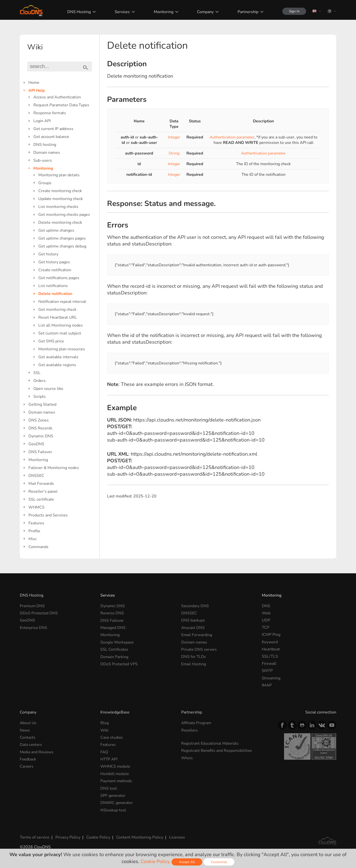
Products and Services (48, 515)
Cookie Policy (97, 837)
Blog (105, 723)
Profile (34, 531)
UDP (266, 620)
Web (266, 613)
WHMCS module (116, 766)
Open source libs (48, 389)
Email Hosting (194, 664)
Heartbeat (271, 649)
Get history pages (54, 262)
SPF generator (113, 795)
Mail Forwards (41, 484)
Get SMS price (51, 341)
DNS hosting (45, 145)
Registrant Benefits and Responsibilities (217, 751)
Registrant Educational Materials (210, 743)
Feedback (28, 759)
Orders (40, 381)
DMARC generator (117, 802)
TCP (266, 627)
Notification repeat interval (62, 302)
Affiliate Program (197, 723)
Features (36, 523)
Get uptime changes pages (62, 238)
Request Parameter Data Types (61, 105)
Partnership (246, 12)
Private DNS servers (199, 649)
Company (204, 12)
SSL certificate (41, 499)
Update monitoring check (61, 199)
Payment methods (117, 781)
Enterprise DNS (34, 627)
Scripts (40, 397)
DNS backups (193, 620)
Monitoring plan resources (62, 349)
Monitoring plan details (59, 175)
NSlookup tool (113, 809)
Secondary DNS (195, 606)
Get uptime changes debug (62, 246)
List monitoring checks (58, 207)
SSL (37, 373)
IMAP (267, 685)
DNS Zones (39, 420)
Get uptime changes (56, 230)
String (174, 153)
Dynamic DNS (41, 436)
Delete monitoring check (60, 223)
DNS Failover (40, 452)
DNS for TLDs (194, 656)
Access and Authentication (57, 97)
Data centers (31, 745)
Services (121, 12)
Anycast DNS (193, 627)
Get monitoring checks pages (64, 215)
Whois (187, 758)
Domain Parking (114, 656)
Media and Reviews (37, 752)
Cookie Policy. (156, 861)
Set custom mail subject (60, 333)
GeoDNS (36, 444)
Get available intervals (58, 357)
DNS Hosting (78, 12)
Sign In (293, 11)
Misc (33, 539)
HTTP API (109, 759)
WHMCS (36, 507)
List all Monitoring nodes (61, 325)
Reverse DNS (112, 613)
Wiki (105, 730)
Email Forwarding (197, 635)
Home (34, 83)
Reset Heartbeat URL (58, 317)
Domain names (47, 153)
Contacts (28, 737)
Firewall (269, 664)
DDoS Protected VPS (119, 664)
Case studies (112, 737)
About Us (28, 723)
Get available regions (57, 365)
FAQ (104, 752)
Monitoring (162, 12)
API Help (37, 90)
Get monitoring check (57, 310)
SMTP (267, 671)
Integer (174, 137)
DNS (266, 606)
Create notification (55, 270)
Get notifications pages (59, 278)
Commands (38, 547)
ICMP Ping (271, 635)
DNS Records (40, 428)
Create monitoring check (60, 191)
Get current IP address (53, 129)
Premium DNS (33, 606)
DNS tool (109, 788)
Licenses (175, 837)
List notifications (53, 286)
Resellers (190, 730)
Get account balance (51, 137)
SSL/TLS (270, 656)
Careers (27, 766)
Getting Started (42, 404)
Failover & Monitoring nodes (54, 468)
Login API (42, 121)
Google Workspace (117, 642)
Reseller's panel (43, 491)
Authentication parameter (232, 137)
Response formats (50, 113)
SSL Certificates (115, 649)
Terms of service (34, 837)
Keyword (270, 642)
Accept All (187, 862)
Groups (45, 183)
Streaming (271, 678)
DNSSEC (36, 476)
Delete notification (55, 294)
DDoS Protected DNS (39, 613)
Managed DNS (113, 627)
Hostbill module (115, 773)
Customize (219, 862)
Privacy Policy (67, 837)
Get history (48, 254)
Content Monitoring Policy (138, 837)
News (25, 730)
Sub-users (43, 160)
